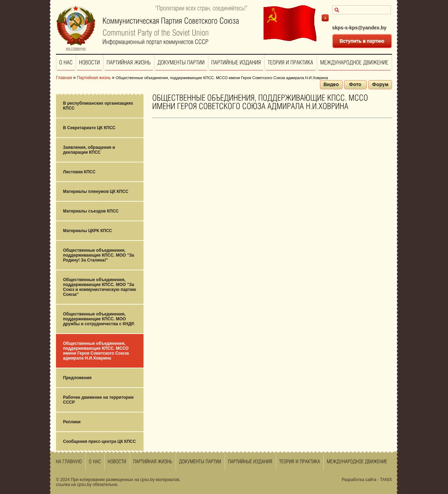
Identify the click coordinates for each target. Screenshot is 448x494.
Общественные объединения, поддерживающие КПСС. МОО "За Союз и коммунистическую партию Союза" (100, 287)
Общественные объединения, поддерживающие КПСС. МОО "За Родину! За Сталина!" (99, 255)
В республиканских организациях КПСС (98, 106)
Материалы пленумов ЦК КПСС (96, 192)
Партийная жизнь (94, 78)
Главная (64, 78)
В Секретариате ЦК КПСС (89, 128)
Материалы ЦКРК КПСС (87, 231)
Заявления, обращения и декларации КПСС (89, 150)
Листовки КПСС (79, 172)
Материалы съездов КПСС (91, 211)
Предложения (77, 378)
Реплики (72, 422)
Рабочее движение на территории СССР (98, 400)
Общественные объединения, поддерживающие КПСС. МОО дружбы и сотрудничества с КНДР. (99, 319)
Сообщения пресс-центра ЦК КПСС (99, 441)
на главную (76, 48)
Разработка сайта (359, 480)
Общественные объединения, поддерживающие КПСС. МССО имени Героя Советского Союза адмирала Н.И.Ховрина (96, 351)
